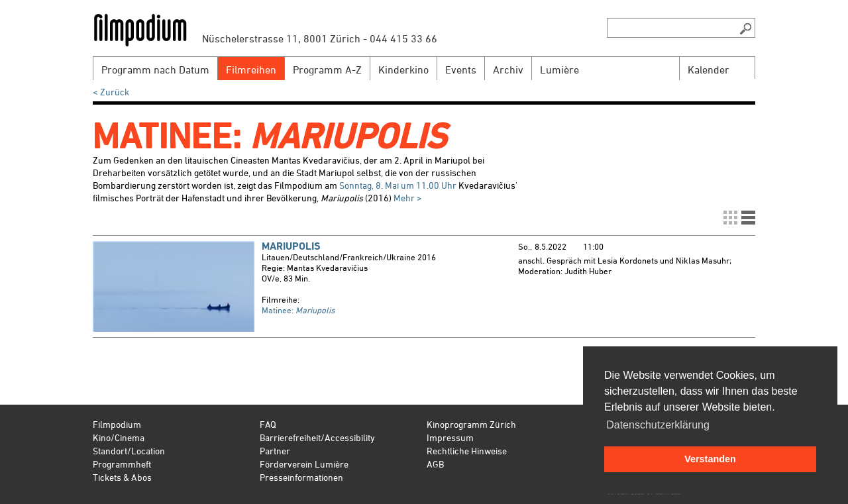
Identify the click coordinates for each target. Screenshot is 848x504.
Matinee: (298, 310)
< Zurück (111, 92)
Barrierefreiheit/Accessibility (317, 437)
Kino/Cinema (119, 437)
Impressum (450, 437)
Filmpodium (117, 424)
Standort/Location (129, 451)
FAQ (268, 424)
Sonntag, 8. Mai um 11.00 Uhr (398, 185)
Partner (275, 451)
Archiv (508, 70)
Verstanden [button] (710, 459)
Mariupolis (291, 246)
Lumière (559, 70)
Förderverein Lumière (304, 464)
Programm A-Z (327, 70)
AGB (435, 464)
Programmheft (122, 464)
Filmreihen (251, 70)
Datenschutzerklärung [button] (658, 425)
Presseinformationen (301, 477)
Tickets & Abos (122, 477)
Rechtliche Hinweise (467, 451)
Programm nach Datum (155, 70)
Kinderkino (403, 70)
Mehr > (408, 198)
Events (461, 70)
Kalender (709, 70)
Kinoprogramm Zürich (471, 424)
